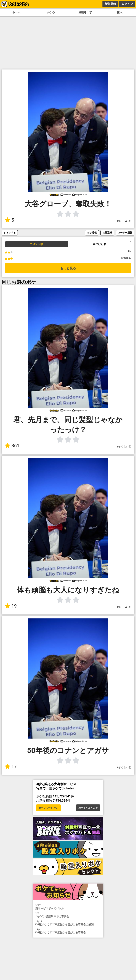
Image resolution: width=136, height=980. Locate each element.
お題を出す (85, 12)
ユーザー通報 (125, 233)
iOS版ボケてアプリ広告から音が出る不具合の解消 (68, 923)
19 (11, 606)
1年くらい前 (124, 221)
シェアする (10, 233)
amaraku (126, 258)
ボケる (51, 12)
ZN (130, 251)
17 (11, 767)
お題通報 (107, 233)
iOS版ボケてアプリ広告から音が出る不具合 (68, 931)
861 (12, 446)
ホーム (16, 12)
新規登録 (110, 4)
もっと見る (68, 268)
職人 (120, 12)
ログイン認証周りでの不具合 (68, 915)
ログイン (127, 4)
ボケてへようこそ (88, 808)
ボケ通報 (92, 233)
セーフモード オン (48, 808)
